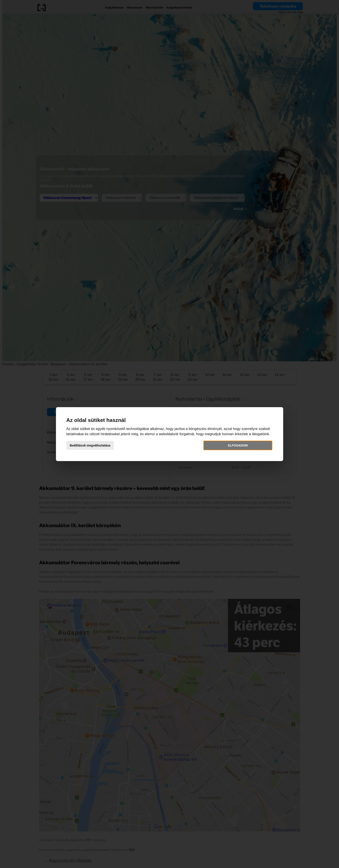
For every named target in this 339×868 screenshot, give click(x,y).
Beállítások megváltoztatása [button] (106, 448)
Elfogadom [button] (227, 448)
